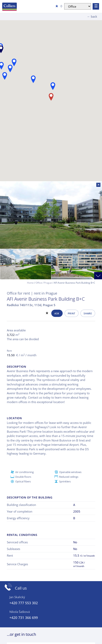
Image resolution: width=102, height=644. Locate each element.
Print (71, 313)
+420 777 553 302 (24, 603)
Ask (57, 313)
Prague (48, 283)
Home (30, 283)
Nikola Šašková (20, 612)
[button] (53, 86)
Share (88, 313)
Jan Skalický (17, 597)
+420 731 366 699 (24, 618)
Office (39, 283)
